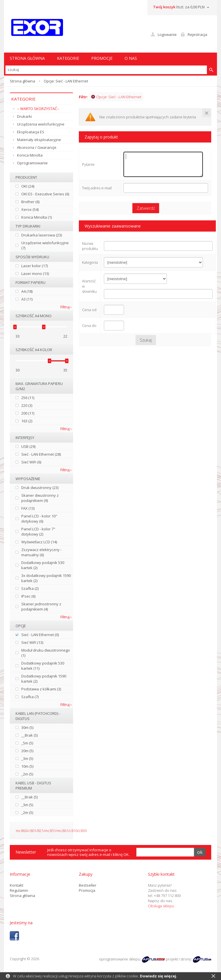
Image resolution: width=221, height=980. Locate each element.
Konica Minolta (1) (37, 217)
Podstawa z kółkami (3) (41, 689)
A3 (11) (27, 299)
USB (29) (28, 446)
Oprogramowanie (32, 163)
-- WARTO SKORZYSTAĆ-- (38, 109)
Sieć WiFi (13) (32, 642)
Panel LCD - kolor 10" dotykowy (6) (39, 519)
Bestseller (88, 885)
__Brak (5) (29, 735)
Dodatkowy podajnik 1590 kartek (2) (44, 679)
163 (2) (27, 421)
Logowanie (167, 34)
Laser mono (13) (35, 274)
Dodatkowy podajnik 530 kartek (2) (43, 565)
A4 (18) (27, 291)
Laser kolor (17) (35, 266)
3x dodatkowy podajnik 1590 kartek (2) (46, 578)
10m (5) (27, 766)
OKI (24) (28, 186)
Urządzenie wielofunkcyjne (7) (45, 245)
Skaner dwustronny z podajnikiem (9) (40, 498)
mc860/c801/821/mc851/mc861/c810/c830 (51, 831)
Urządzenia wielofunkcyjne (41, 124)
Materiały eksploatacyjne (39, 140)
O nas (131, 58)
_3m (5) (27, 758)
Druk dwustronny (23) (40, 488)
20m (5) (27, 751)
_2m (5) (27, 774)
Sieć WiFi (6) (31, 462)
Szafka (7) (30, 697)
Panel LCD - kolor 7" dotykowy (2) (38, 532)
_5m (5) (27, 743)
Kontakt (17, 885)
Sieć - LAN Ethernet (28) (41, 454)
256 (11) (28, 398)
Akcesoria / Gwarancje (37, 147)
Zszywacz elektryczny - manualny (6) (41, 552)
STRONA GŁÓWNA (27, 58)
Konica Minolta (30, 155)
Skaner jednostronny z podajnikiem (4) (41, 607)
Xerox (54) (30, 209)
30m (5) (27, 727)
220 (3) (27, 405)
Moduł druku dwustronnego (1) (46, 653)
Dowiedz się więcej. (159, 976)
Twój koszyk (164, 7)
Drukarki (24, 116)
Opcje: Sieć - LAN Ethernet (116, 97)
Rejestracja (197, 34)
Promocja (87, 890)
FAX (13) (28, 508)
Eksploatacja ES (31, 132)
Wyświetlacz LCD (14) (39, 542)
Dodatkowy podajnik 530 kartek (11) (43, 666)
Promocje (102, 58)
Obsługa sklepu (161, 906)
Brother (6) (30, 202)
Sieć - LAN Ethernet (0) (40, 635)
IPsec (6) (28, 596)
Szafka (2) (30, 588)
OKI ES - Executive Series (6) (45, 194)
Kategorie (68, 58)
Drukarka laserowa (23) (42, 235)
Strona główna (22, 81)
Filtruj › (66, 307)
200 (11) (28, 413)
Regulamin (19, 890)
